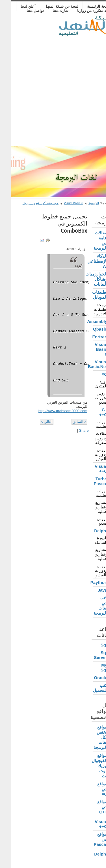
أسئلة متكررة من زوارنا (84, 11)
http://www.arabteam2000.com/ (51, 411)
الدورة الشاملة (90, 540)
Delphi (90, 531)
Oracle (89, 678)
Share (73, 430)
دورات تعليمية (90, 424)
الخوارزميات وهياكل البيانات (89, 279)
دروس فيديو (91, 521)
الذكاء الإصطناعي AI (89, 261)
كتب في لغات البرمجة (89, 605)
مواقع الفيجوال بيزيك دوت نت (89, 766)
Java (91, 590)
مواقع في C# (91, 789)
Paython (89, 582)
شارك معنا (50, 11)
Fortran (89, 337)
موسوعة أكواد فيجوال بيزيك (30, 203)
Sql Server (89, 655)
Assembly (89, 321)
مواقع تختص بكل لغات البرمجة (89, 737)
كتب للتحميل (89, 688)
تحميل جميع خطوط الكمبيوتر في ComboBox (54, 224)
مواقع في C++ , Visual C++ (90, 814)
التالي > (36, 422)
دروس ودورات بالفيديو (90, 454)
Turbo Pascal (89, 481)
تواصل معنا (24, 11)
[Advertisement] (53, 90)
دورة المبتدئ (90, 384)
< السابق (68, 422)
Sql (93, 645)
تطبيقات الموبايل (89, 295)
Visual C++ (90, 469)
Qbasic (89, 329)
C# (93, 374)
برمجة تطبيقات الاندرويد (89, 309)
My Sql (93, 667)
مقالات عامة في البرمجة (89, 240)
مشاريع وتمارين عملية (90, 507)
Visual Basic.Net (89, 364)
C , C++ (92, 412)
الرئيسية (83, 203)
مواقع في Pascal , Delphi (89, 844)
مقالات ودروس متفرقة (90, 438)
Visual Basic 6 (62, 203)
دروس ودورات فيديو (90, 398)
